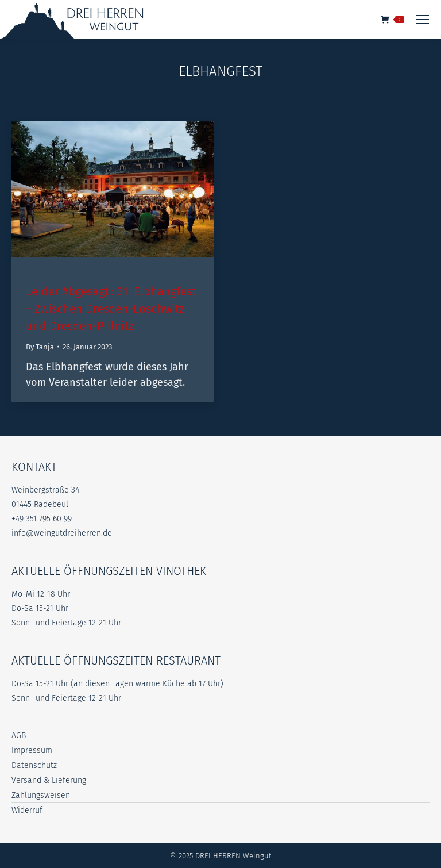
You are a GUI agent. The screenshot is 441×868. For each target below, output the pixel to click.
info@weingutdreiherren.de (62, 533)
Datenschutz (34, 765)
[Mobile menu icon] (423, 20)
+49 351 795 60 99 (42, 519)
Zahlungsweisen (41, 795)
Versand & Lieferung (49, 780)
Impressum (32, 750)
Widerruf (27, 810)
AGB (19, 736)
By (40, 347)
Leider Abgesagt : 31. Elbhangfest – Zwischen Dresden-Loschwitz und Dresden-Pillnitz (111, 309)
